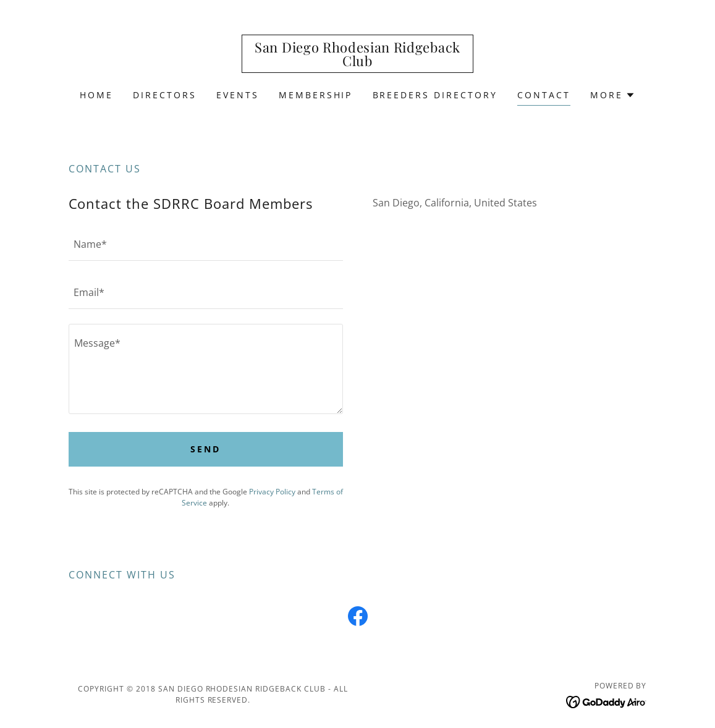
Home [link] (96, 95)
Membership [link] (316, 95)
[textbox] (206, 244)
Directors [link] (165, 95)
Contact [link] (544, 95)
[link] (357, 62)
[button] (613, 95)
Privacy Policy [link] (272, 492)
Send (205, 449)
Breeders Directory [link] (435, 95)
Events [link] (238, 95)
